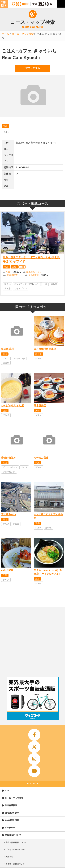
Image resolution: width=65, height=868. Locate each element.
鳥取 (37, 579)
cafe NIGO (7, 570)
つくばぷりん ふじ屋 (12, 405)
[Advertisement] (32, 641)
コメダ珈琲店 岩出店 (45, 349)
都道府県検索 (11, 805)
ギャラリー (10, 828)
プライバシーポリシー (15, 850)
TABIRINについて (13, 835)
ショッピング (19, 358)
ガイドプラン (20, 289)
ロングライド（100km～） (27, 284)
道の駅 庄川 (8, 349)
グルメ (6, 132)
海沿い (7, 284)
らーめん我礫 (41, 458)
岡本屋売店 (40, 405)
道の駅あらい (8, 514)
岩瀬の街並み (8, 458)
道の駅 (6, 363)
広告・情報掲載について (16, 842)
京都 (37, 523)
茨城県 (7, 289)
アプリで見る (33, 68)
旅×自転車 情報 (12, 820)
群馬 (37, 463)
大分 (37, 411)
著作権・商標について (15, 864)
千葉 (5, 575)
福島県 (54, 284)
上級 (22, 267)
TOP (7, 791)
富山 (5, 354)
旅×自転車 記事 (12, 813)
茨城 (14, 267)
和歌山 (38, 354)
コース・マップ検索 (14, 798)
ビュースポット (10, 467)
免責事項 (9, 857)
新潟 (5, 520)
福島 (5, 126)
